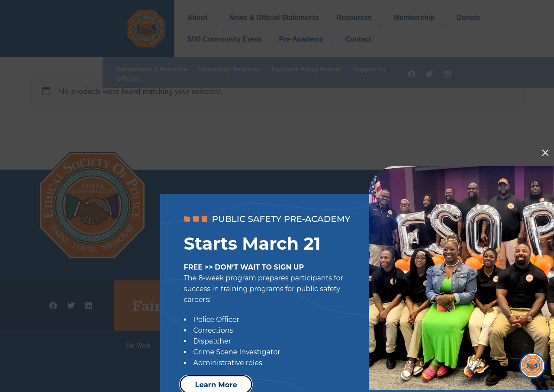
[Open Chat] (532, 364)
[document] (277, 196)
